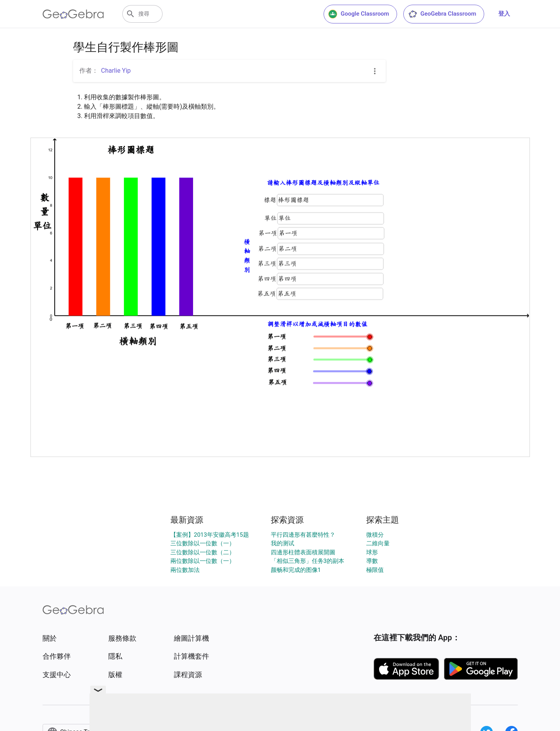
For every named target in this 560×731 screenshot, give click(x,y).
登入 (504, 14)
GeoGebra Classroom (442, 14)
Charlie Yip (116, 71)
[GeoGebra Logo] (73, 14)
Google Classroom (359, 14)
